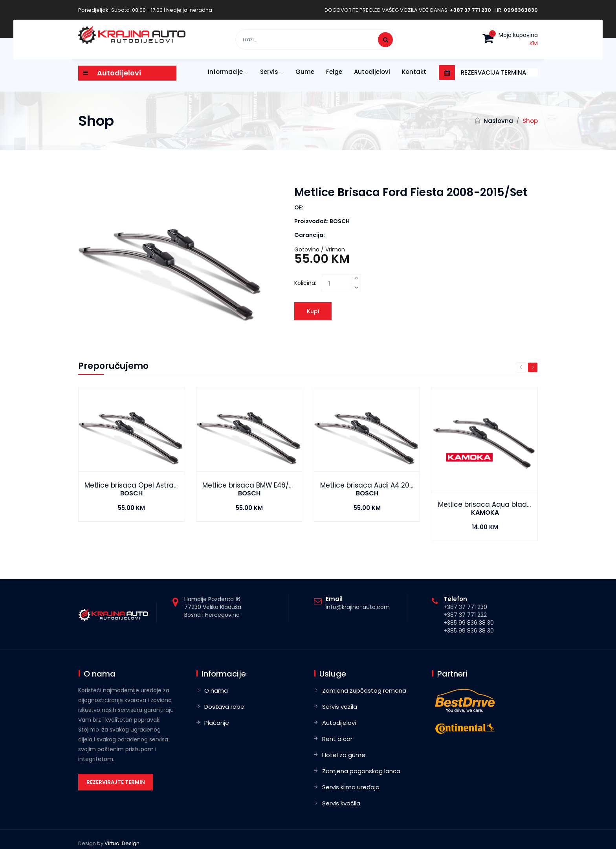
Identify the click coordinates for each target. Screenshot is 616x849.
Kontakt (414, 72)
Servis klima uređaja (351, 787)
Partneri (452, 674)
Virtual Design (122, 843)
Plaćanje (217, 723)
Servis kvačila (341, 803)
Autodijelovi (372, 72)
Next (533, 367)
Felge (334, 72)
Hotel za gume (344, 755)
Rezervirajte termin (116, 782)
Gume (305, 72)
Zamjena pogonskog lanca (361, 771)
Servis (269, 72)
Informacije (225, 72)
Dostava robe (224, 707)
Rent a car (337, 739)
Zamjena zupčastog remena (364, 690)
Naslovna (498, 121)
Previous (521, 367)
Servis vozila (340, 707)
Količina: (305, 283)
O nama (216, 690)
